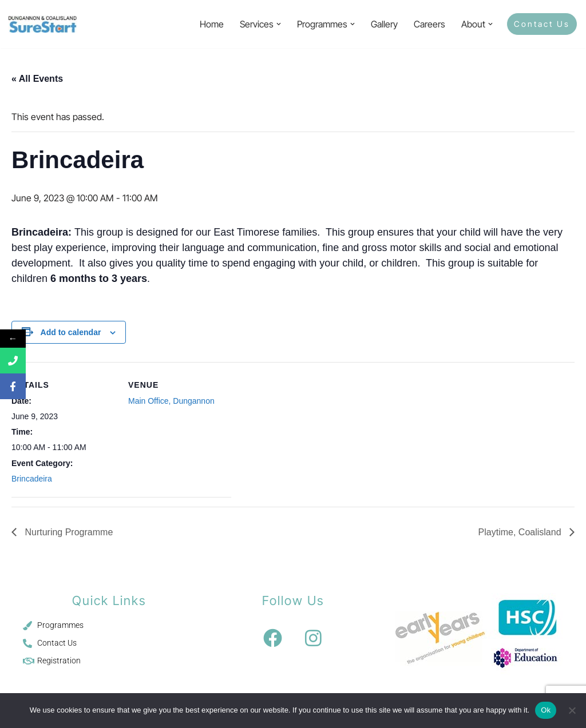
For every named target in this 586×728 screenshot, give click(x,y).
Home (212, 24)
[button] (279, 24)
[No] (572, 710)
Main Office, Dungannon (171, 401)
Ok (546, 710)
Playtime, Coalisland (521, 532)
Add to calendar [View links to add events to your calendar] (71, 332)
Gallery (384, 24)
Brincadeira (32, 479)
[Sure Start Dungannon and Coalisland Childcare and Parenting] (43, 24)
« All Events (37, 79)
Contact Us (542, 24)
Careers (429, 24)
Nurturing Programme (68, 532)
